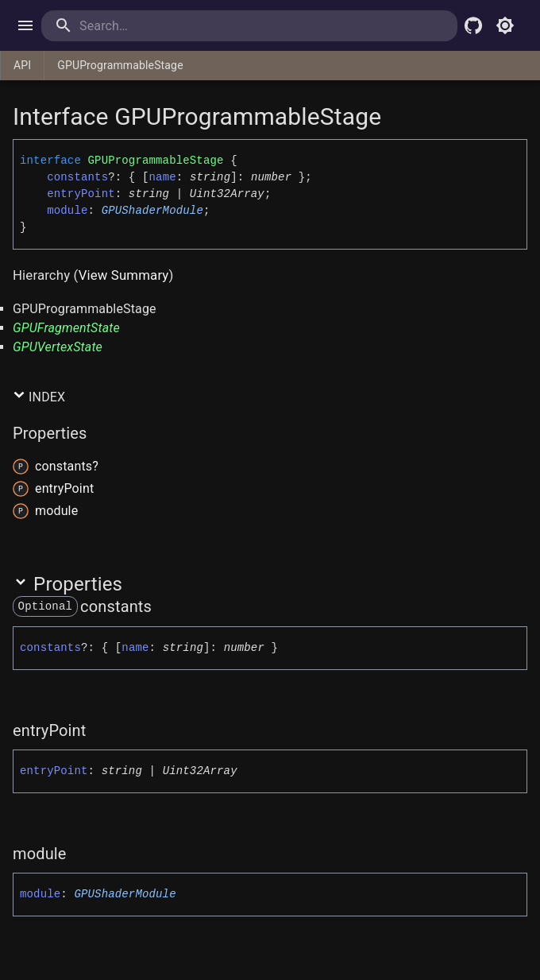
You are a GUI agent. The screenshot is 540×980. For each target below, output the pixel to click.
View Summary (124, 275)
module (67, 211)
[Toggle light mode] (505, 25)
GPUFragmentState (66, 328)
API (22, 65)
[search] (144, 26)
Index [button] (39, 397)
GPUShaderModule (152, 211)
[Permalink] (162, 606)
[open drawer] (25, 25)
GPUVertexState (58, 347)
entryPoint (81, 194)
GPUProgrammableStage (120, 65)
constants (77, 177)
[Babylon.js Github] (473, 25)
